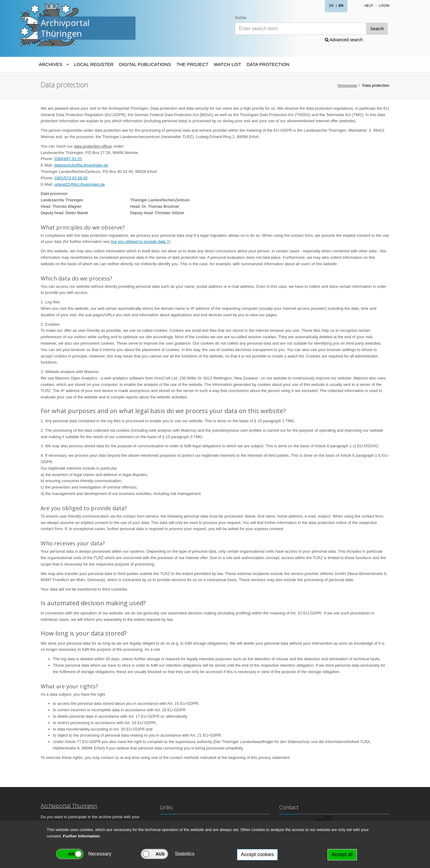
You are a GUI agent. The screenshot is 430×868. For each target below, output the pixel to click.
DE (331, 5)
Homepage (347, 85)
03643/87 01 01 (68, 159)
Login (384, 5)
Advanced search (344, 40)
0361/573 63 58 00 (71, 178)
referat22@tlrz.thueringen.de (80, 184)
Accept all (342, 854)
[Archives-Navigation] (54, 64)
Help (369, 5)
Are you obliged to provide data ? (140, 242)
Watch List (227, 64)
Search (377, 29)
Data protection (268, 64)
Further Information (82, 836)
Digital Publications (145, 64)
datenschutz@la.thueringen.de (81, 165)
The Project (192, 64)
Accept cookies (258, 854)
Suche (241, 18)
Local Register (94, 64)
